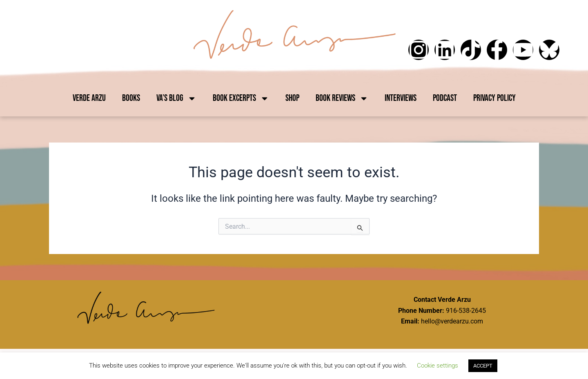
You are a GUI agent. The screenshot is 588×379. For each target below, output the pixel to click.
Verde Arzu (89, 98)
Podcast (445, 98)
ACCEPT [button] (483, 366)
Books (131, 98)
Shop (292, 98)
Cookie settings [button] (438, 366)
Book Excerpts (241, 98)
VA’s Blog (176, 98)
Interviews (401, 98)
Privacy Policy (494, 98)
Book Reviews (342, 98)
